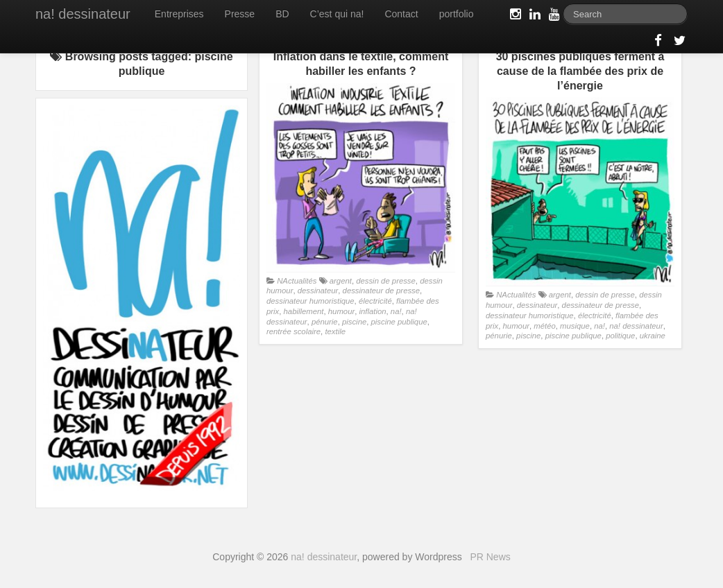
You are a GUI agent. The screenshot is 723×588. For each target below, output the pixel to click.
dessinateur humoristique (311, 301)
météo (544, 326)
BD (282, 14)
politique (620, 336)
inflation (373, 311)
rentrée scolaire (294, 331)
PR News (490, 557)
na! (396, 311)
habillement (304, 311)
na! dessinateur (83, 14)
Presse (240, 14)
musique (575, 326)
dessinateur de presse (381, 291)
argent (341, 281)
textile (335, 331)
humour (341, 311)
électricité (375, 301)
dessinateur (318, 291)
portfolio (457, 14)
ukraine (653, 336)
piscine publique (399, 322)
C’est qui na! (337, 14)
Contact (401, 14)
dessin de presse (386, 281)
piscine (354, 322)
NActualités (297, 281)
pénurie (325, 322)
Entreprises (179, 14)
